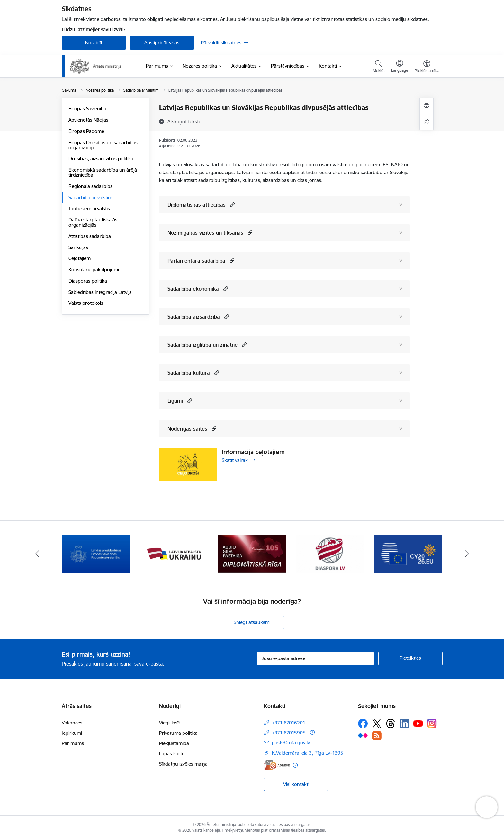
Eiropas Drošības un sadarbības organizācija (103, 145)
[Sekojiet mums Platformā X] (377, 723)
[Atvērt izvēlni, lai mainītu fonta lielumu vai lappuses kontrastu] (427, 67)
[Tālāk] (467, 554)
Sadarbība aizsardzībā (194, 317)
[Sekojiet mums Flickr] (363, 735)
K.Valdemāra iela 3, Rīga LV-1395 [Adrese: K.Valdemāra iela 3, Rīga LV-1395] (308, 753)
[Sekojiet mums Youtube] (418, 723)
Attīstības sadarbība (90, 236)
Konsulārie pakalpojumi (94, 270)
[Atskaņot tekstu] (184, 121)
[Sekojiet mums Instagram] (432, 723)
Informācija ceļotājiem (253, 452)
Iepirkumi (72, 733)
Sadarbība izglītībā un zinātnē (203, 345)
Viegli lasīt (170, 723)
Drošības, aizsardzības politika (101, 159)
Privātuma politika (178, 733)
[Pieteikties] (410, 658)
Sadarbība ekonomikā (193, 289)
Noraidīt (94, 43)
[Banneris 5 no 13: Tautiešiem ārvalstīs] (408, 553)
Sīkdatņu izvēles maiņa (183, 764)
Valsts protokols (86, 303)
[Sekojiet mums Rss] (377, 736)
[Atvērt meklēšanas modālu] (379, 67)
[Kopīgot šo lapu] (427, 122)
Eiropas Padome (86, 131)
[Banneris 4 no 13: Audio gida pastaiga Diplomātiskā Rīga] (330, 553)
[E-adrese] (277, 765)
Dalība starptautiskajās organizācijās (93, 222)
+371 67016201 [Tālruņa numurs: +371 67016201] (289, 723)
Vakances (72, 723)
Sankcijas (78, 247)
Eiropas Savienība (87, 109)
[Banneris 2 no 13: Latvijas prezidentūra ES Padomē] (174, 553)
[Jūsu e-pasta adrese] (315, 658)
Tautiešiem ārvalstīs (89, 208)
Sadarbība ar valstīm (90, 197)
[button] (232, 205)
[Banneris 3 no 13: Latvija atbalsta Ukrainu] (252, 553)
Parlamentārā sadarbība (196, 261)
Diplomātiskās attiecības (197, 205)
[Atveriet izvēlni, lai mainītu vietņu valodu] (400, 67)
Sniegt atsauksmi (252, 622)
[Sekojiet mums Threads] (391, 723)
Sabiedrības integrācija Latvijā (100, 292)
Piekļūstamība (174, 743)
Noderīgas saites (187, 429)
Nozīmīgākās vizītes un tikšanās (205, 233)
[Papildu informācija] (312, 732)
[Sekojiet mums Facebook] (363, 723)
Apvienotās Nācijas (88, 120)
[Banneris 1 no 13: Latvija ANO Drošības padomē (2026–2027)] (96, 553)
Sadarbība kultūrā (189, 373)
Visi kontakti (296, 784)
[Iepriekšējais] (37, 554)
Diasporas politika (88, 281)
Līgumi (175, 401)
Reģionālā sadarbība (91, 186)
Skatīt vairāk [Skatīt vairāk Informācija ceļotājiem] (235, 460)
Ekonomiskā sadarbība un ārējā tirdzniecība (103, 172)
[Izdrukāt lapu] (427, 106)
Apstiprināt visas (162, 43)
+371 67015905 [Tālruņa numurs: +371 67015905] (289, 733)
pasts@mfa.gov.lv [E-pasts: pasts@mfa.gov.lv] (291, 743)
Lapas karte (172, 754)
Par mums (73, 743)
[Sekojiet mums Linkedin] (404, 723)
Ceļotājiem (80, 258)
